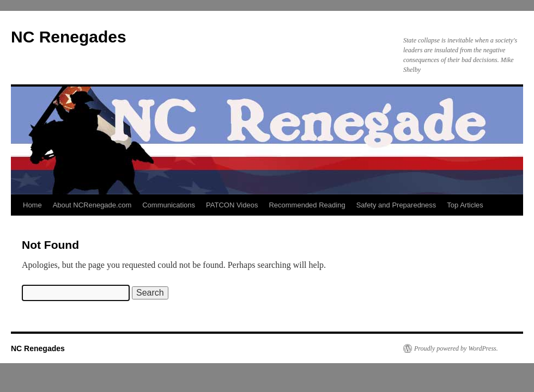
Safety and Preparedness (396, 205)
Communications (169, 205)
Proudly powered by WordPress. (456, 348)
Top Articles (465, 205)
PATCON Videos (232, 205)
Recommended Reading (307, 205)
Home (32, 205)
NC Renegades (69, 37)
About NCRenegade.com (92, 205)
